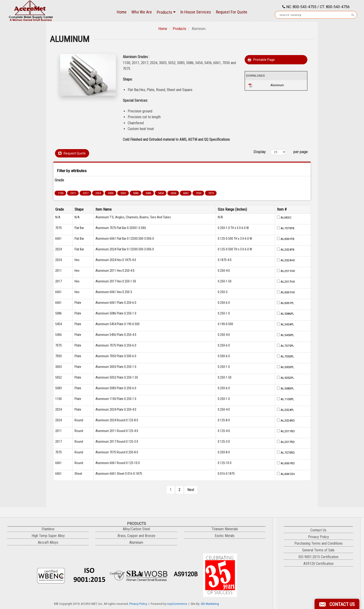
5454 (161, 193)
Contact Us (318, 530)
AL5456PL (287, 335)
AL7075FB (288, 228)
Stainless (48, 529)
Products (166, 12)
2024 (98, 193)
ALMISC (286, 218)
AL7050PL (287, 356)
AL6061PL (287, 303)
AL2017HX (288, 282)
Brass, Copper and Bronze (136, 536)
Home (122, 12)
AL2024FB (288, 250)
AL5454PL (287, 324)
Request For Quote (232, 12)
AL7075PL (287, 346)
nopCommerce (177, 604)
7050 (198, 193)
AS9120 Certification (318, 564)
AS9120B (186, 574)
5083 (136, 193)
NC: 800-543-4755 (301, 7)
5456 (173, 193)
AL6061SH (288, 474)
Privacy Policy (138, 604)
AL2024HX (288, 260)
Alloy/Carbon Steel (136, 529)
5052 (123, 193)
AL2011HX (288, 271)
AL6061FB (288, 239)
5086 (148, 193)
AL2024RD (288, 421)
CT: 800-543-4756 (335, 7)
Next (191, 490)
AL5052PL (287, 378)
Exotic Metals (225, 536)
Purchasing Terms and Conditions (318, 543)
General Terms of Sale (318, 550)
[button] (337, 604)
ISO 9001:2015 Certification (318, 557)
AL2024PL (287, 410)
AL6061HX (288, 292)
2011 (73, 193)
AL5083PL (287, 388)
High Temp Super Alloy (48, 536)
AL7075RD (288, 453)
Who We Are (142, 12)
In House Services (196, 12)
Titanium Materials (225, 529)
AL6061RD (288, 463)
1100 (61, 193)
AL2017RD (288, 442)
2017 (86, 193)
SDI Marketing (210, 604)
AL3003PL (287, 367)
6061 (186, 193)
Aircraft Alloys (48, 542)
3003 (111, 193)
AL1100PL (287, 399)
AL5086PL (287, 314)
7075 (211, 193)
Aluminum (277, 85)
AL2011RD (288, 431)
